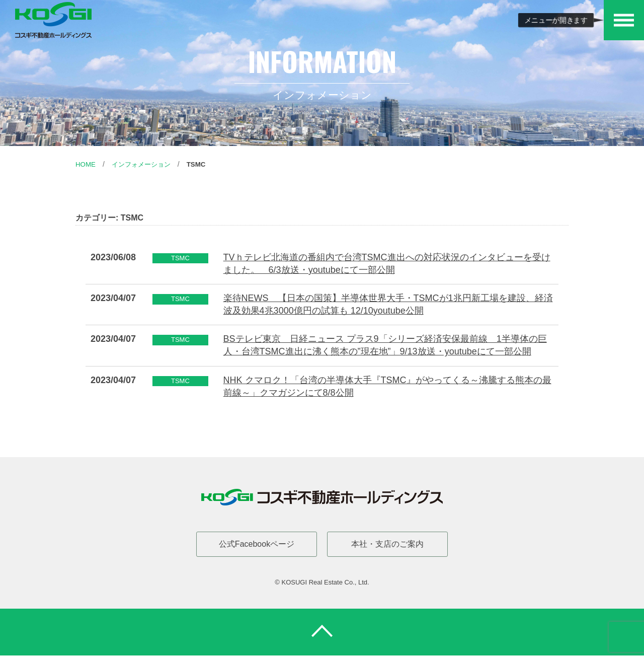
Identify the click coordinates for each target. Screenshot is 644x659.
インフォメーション (144, 164)
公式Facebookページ (257, 544)
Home (86, 164)
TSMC (202, 164)
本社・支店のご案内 (387, 544)
